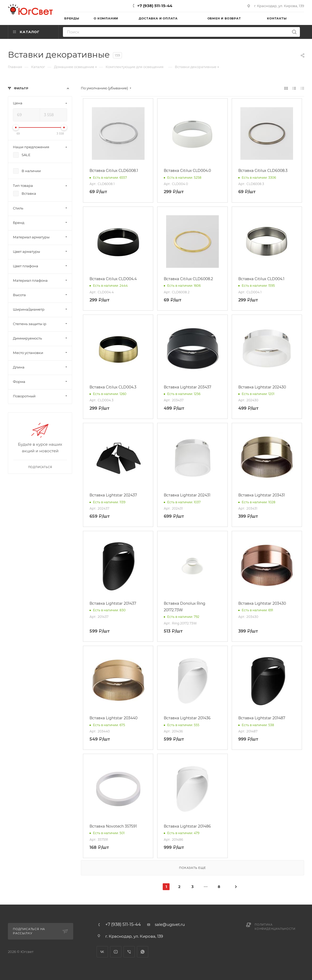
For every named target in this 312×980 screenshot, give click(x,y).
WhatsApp (143, 952)
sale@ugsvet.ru (170, 924)
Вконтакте (102, 952)
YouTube (116, 952)
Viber (129, 952)
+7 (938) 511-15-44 (155, 6)
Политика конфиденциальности (275, 927)
